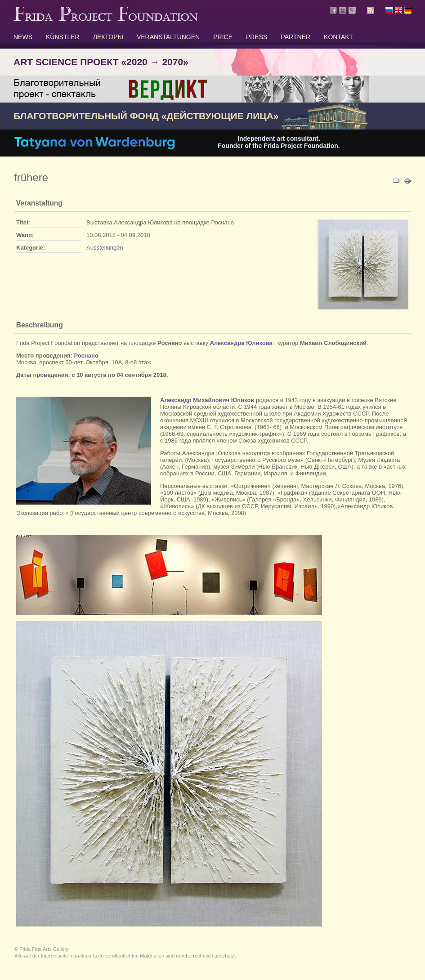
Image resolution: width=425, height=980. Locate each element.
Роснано (86, 356)
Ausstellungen (105, 248)
